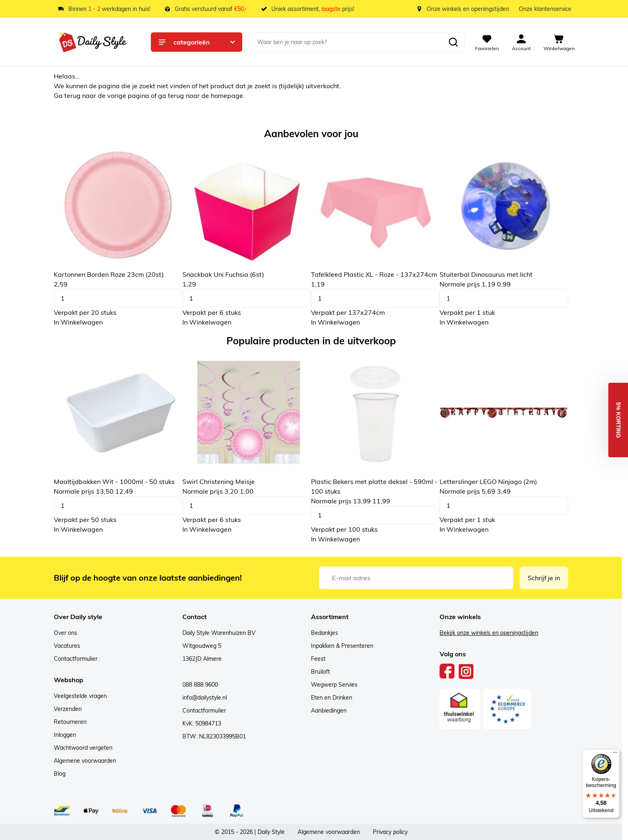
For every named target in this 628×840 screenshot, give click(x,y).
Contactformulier (76, 659)
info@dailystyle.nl (205, 698)
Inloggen (65, 735)
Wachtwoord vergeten (83, 748)
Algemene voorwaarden (85, 761)
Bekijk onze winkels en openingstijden (489, 633)
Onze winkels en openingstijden (468, 9)
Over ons (66, 633)
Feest (318, 659)
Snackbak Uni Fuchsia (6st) (223, 274)
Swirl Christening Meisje (219, 482)
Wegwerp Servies (334, 685)
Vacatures (67, 646)
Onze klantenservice (545, 9)
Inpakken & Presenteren (342, 646)
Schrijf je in (544, 578)
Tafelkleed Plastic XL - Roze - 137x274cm (374, 274)
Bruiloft (320, 672)
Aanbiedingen (329, 711)
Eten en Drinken (332, 698)
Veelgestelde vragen (80, 696)
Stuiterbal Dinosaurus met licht (486, 274)
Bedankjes (325, 633)
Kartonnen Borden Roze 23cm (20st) (109, 274)
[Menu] (615, 754)
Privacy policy (390, 832)
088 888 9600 (200, 685)
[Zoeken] (453, 42)
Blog (60, 774)
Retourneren (70, 722)
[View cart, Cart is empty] (559, 42)
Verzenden (68, 709)
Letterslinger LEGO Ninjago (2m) (488, 482)
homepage (227, 95)
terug (73, 95)
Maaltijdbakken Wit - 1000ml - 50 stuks (114, 482)
